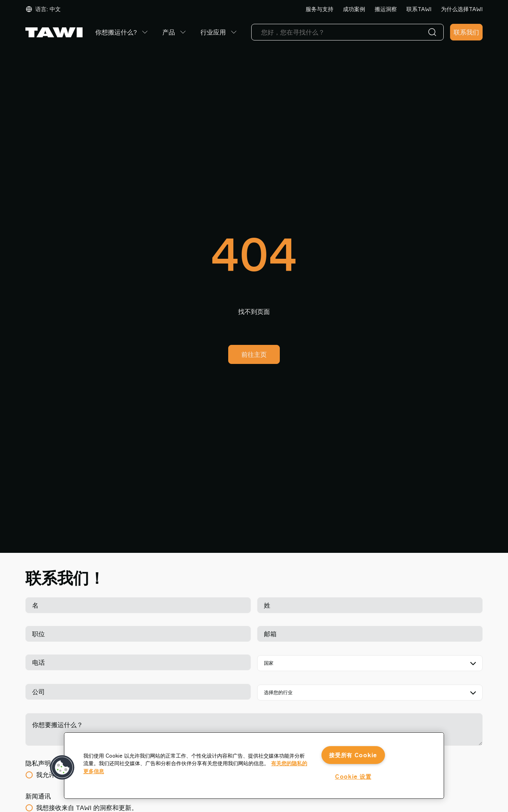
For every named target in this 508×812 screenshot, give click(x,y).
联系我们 (466, 32)
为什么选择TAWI (462, 9)
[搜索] (434, 32)
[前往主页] (54, 32)
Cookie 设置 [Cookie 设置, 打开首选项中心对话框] (353, 776)
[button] (62, 768)
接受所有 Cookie (353, 755)
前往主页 (254, 354)
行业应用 (219, 32)
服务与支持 (319, 9)
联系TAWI (419, 9)
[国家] (370, 663)
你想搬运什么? (122, 32)
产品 (175, 32)
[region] (254, 766)
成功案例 (354, 9)
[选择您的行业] (370, 693)
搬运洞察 (386, 9)
